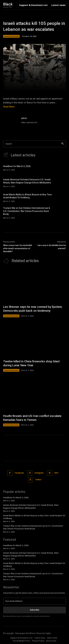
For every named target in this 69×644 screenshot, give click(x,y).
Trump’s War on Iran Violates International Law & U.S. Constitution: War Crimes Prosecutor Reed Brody (27, 211)
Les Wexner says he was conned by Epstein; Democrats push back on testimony (33, 309)
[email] (34, 601)
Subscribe (34, 610)
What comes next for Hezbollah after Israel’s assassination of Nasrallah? (18, 248)
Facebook (19, 473)
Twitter (38, 480)
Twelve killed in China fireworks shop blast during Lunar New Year (31, 363)
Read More (9, 107)
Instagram (39, 473)
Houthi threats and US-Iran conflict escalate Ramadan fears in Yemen (32, 418)
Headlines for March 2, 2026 (17, 166)
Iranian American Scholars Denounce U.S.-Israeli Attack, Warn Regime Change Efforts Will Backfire (27, 181)
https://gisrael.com (29, 122)
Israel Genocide (11, 36)
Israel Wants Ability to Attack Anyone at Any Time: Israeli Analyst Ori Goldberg (28, 196)
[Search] (62, 144)
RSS (56, 473)
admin (24, 118)
